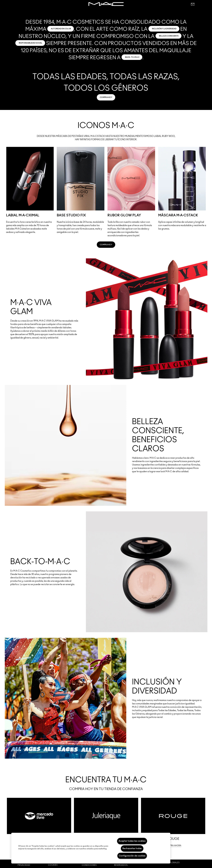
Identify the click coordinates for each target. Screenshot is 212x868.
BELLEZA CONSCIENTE (169, 36)
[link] (106, 97)
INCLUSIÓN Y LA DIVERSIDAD (164, 29)
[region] (91, 848)
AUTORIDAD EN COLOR (61, 29)
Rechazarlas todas (132, 848)
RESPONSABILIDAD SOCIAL (31, 43)
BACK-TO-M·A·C (132, 57)
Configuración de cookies (132, 856)
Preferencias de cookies (57, 864)
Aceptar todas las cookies (132, 841)
